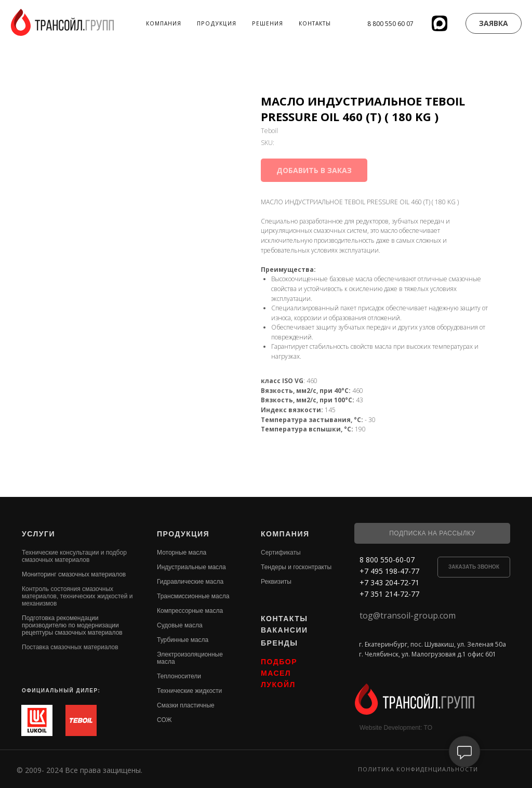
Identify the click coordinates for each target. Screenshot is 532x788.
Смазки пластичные (186, 705)
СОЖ (164, 720)
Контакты (315, 23)
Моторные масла (182, 553)
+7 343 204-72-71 (389, 582)
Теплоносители (179, 676)
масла (166, 662)
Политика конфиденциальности (418, 769)
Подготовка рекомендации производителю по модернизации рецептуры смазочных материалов (72, 625)
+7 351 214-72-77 (389, 594)
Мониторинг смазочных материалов (74, 574)
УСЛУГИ (38, 534)
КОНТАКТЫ (284, 619)
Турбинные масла (183, 640)
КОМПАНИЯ (285, 534)
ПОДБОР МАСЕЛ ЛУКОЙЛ (279, 673)
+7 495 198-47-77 (389, 571)
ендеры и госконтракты (298, 567)
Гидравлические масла (190, 582)
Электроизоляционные (190, 654)
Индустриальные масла (191, 567)
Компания (164, 23)
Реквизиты (276, 582)
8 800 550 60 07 (390, 24)
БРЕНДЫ (280, 643)
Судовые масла (180, 625)
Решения (268, 23)
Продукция (217, 23)
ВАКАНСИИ (284, 630)
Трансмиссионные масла (193, 596)
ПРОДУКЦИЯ (183, 534)
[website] (440, 23)
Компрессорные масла (190, 611)
